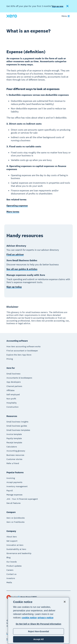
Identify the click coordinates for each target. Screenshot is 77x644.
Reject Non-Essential (38, 631)
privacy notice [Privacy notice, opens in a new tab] (46, 618)
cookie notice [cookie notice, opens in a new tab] (29, 618)
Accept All (38, 639)
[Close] (65, 602)
